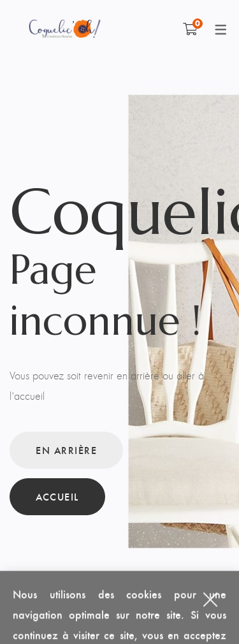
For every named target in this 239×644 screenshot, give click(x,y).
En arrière (66, 450)
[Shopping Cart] (190, 29)
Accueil (57, 496)
